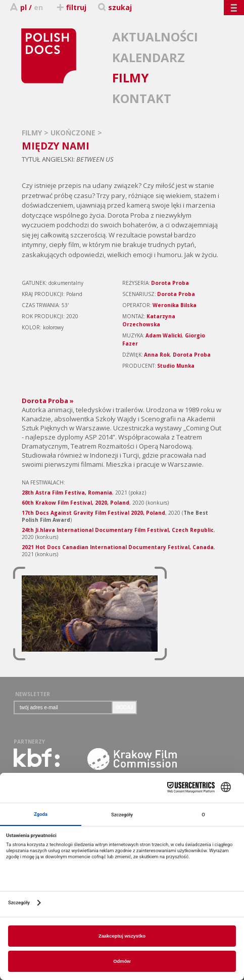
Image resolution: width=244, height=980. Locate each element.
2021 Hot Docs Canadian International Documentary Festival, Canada (118, 547)
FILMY (130, 78)
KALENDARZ (149, 57)
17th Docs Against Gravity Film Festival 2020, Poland (93, 513)
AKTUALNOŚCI (155, 37)
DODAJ (124, 707)
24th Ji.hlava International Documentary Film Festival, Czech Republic (118, 530)
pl (23, 7)
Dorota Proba (170, 283)
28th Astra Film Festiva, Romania (67, 493)
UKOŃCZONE (74, 133)
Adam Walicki (164, 335)
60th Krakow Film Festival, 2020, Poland (76, 503)
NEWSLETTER (33, 694)
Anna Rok (157, 355)
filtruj (71, 7)
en (38, 7)
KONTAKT (142, 98)
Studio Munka (176, 366)
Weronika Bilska (175, 305)
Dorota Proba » (48, 401)
